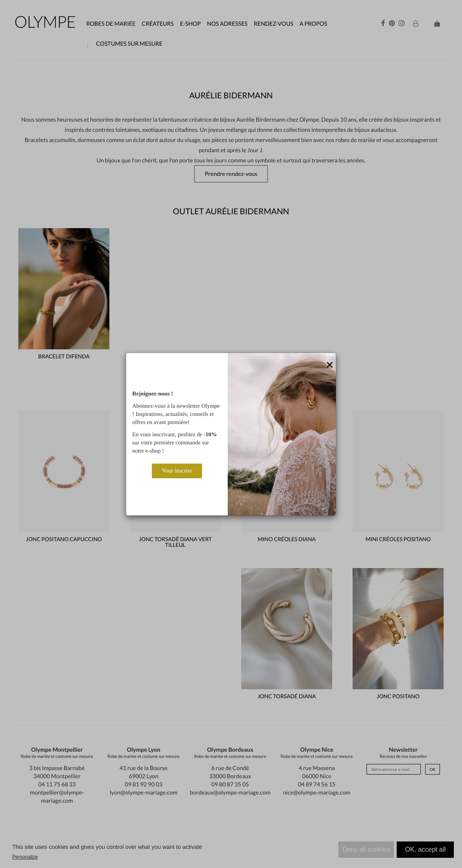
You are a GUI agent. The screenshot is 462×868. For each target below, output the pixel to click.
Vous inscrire (177, 471)
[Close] (330, 365)
